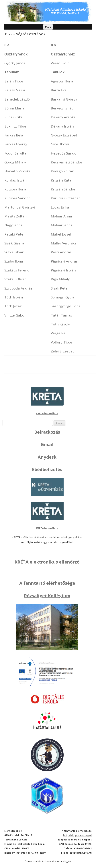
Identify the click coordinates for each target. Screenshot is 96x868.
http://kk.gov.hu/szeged (77, 835)
